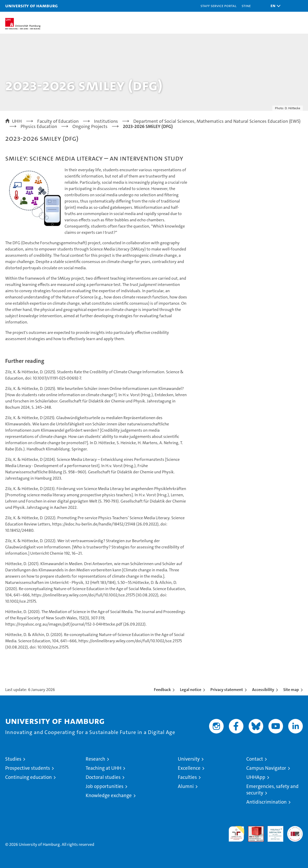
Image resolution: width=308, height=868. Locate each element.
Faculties (187, 777)
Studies (13, 759)
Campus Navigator (266, 768)
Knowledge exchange (109, 795)
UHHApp (256, 777)
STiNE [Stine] (246, 6)
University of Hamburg (32, 6)
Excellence (189, 768)
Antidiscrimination (266, 802)
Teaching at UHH (103, 768)
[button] (274, 6)
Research (95, 759)
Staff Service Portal (218, 6)
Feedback (162, 690)
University (189, 759)
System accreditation (295, 832)
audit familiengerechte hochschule (236, 834)
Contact (255, 759)
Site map (291, 690)
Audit (253, 829)
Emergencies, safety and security (272, 790)
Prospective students (28, 768)
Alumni (186, 786)
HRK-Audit (273, 832)
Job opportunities (105, 786)
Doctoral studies (103, 777)
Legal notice (191, 690)
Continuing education (29, 777)
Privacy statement (227, 690)
